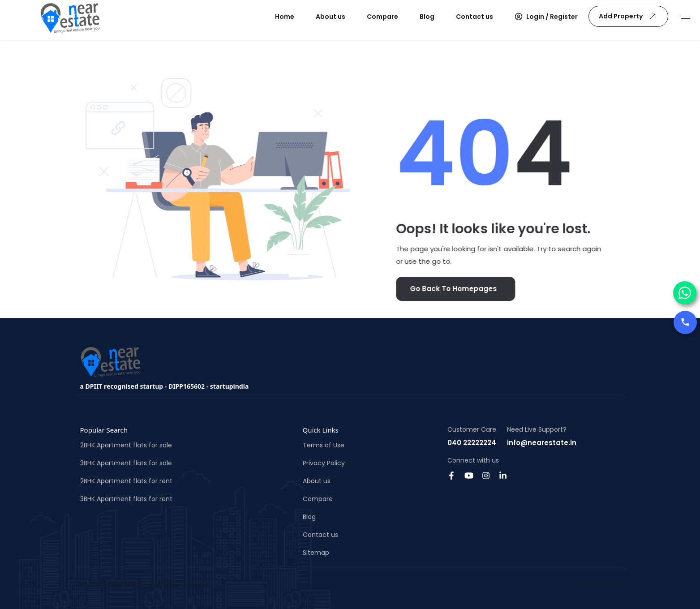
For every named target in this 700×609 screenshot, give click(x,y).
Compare (318, 499)
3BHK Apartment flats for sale (126, 463)
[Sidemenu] (685, 17)
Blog (309, 517)
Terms (610, 585)
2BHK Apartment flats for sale (126, 445)
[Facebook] (451, 475)
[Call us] (685, 322)
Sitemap (316, 553)
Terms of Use (324, 445)
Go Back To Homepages (446, 289)
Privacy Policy (324, 463)
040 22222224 (472, 443)
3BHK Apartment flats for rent (126, 499)
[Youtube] (469, 475)
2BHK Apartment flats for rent (126, 481)
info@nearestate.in (542, 443)
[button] (546, 17)
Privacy (584, 585)
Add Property (629, 17)
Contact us (320, 535)
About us (317, 481)
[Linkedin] (503, 475)
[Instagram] (486, 475)
